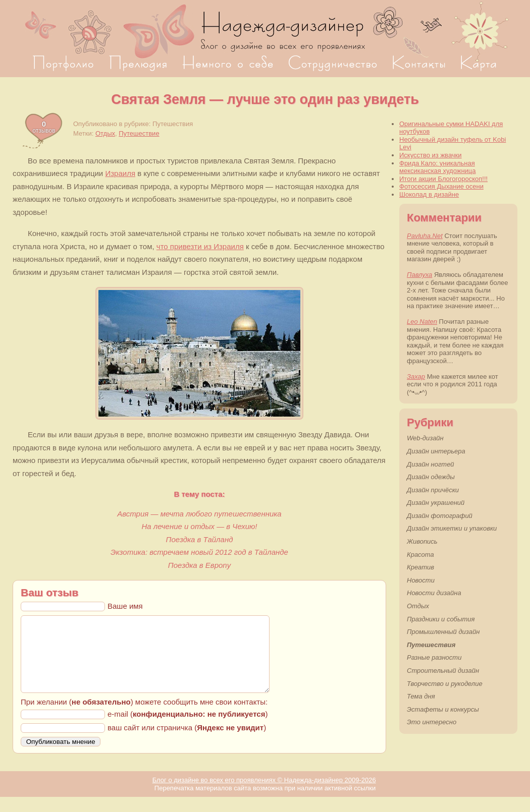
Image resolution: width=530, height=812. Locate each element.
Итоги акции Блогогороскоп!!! (443, 179)
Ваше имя (125, 606)
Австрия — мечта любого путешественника (199, 514)
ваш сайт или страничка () (187, 743)
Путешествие (139, 133)
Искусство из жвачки (431, 155)
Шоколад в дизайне (429, 194)
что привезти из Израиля (200, 246)
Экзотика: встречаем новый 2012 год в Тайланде (199, 552)
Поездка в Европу (199, 565)
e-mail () (188, 729)
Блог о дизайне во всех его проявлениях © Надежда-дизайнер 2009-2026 (264, 795)
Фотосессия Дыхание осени (441, 186)
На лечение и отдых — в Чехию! (200, 526)
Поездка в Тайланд (200, 539)
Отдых (105, 133)
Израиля (120, 173)
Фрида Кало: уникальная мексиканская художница (438, 167)
